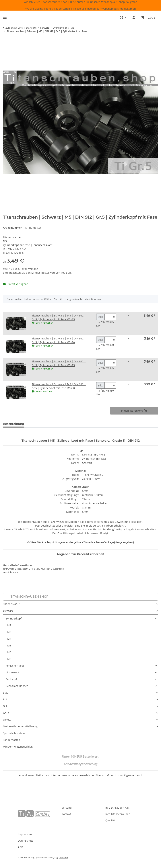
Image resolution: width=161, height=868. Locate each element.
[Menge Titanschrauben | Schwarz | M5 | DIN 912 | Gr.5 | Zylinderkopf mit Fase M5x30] (110, 385)
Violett (7, 720)
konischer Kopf (15, 666)
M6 (9, 652)
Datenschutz (26, 841)
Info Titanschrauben (118, 814)
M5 (9, 645)
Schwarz (8, 611)
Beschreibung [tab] (13, 424)
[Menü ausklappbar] (5, 16)
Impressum (25, 834)
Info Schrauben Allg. (118, 808)
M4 (9, 639)
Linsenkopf (12, 672)
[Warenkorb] (148, 17)
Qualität (110, 820)
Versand (33, 269)
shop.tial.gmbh (128, 2)
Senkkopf (11, 679)
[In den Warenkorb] (6, 43)
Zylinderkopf (14, 618)
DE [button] (121, 17)
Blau (6, 693)
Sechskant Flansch (17, 686)
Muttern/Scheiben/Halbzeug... (21, 726)
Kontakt (66, 814)
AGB (20, 847)
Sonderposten (11, 740)
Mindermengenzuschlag (18, 747)
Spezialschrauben (14, 733)
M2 (9, 625)
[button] (134, 17)
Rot (5, 699)
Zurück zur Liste (14, 28)
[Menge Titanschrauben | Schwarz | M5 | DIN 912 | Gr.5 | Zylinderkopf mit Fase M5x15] (110, 317)
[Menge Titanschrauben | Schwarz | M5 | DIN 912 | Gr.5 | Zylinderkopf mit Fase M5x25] (110, 363)
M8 (9, 659)
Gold (6, 706)
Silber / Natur (11, 604)
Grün (6, 713)
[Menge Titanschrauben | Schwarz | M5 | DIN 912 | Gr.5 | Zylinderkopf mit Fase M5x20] (110, 340)
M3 (9, 632)
